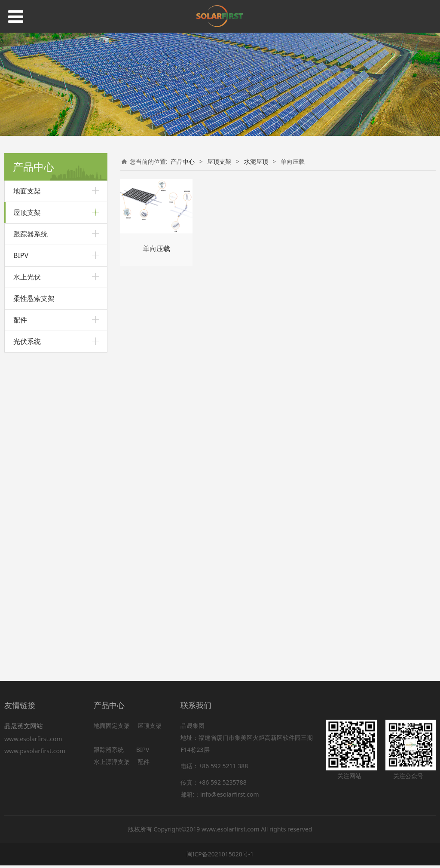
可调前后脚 (35, 360)
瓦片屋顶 (25, 376)
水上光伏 (27, 591)
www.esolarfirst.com (35, 741)
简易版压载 (35, 467)
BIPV (21, 569)
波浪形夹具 (35, 306)
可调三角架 (35, 494)
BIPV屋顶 (26, 525)
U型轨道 (32, 320)
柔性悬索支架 (34, 612)
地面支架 (27, 191)
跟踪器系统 (31, 548)
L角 (26, 347)
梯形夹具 (32, 279)
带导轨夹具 (35, 333)
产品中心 (183, 161)
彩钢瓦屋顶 (28, 235)
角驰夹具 (32, 252)
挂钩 (27, 407)
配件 (20, 634)
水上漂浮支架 (113, 764)
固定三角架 (35, 480)
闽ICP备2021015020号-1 (220, 857)
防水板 (30, 393)
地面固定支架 (112, 728)
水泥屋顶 (25, 423)
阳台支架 (25, 511)
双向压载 (32, 453)
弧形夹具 (32, 293)
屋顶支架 (27, 212)
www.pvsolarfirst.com (35, 753)
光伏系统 (27, 655)
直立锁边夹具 (37, 265)
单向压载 (32, 440)
